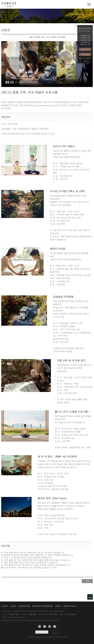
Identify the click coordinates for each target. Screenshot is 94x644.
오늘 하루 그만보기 (85, 58)
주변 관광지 (85, 54)
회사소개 (5, 606)
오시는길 (13, 606)
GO (56, 632)
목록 (87, 581)
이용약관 (58, 606)
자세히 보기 (85, 49)
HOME (76, 26)
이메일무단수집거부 (70, 606)
